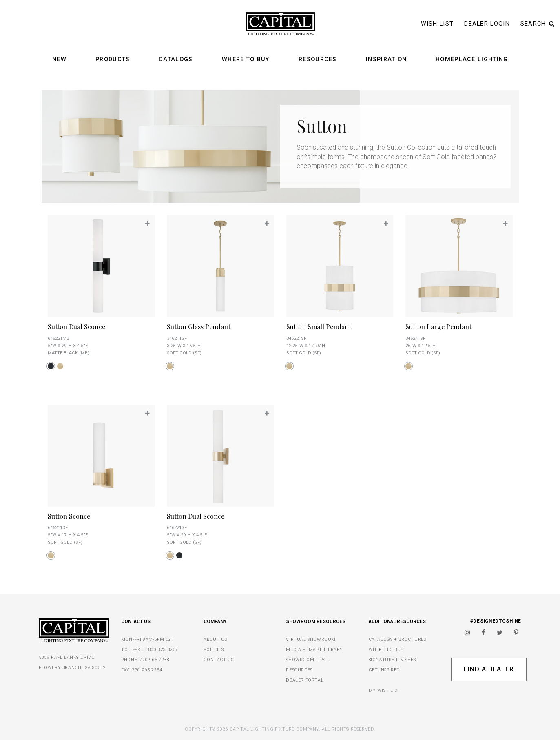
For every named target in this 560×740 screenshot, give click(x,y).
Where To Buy (246, 60)
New (59, 60)
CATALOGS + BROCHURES (397, 639)
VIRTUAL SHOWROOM (311, 639)
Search (538, 24)
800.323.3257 (163, 650)
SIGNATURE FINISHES (392, 660)
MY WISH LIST (384, 690)
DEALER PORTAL (305, 680)
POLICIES (214, 650)
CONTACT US (218, 660)
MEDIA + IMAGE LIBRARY (314, 650)
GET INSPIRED (384, 670)
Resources (318, 60)
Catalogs (176, 60)
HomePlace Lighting (472, 60)
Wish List (437, 24)
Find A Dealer (489, 669)
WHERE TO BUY (386, 650)
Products (113, 60)
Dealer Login (487, 24)
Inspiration (386, 60)
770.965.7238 (154, 660)
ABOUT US (215, 639)
